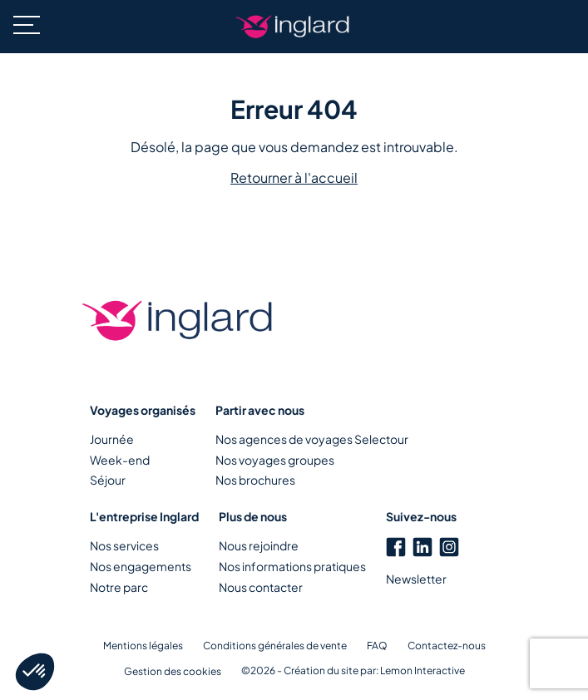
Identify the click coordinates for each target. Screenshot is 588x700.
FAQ (377, 646)
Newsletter (416, 579)
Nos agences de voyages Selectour (312, 439)
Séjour (108, 480)
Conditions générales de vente (275, 646)
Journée (112, 439)
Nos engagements (141, 566)
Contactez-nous (447, 646)
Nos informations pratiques (292, 566)
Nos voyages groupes (275, 460)
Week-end (120, 460)
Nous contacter (261, 587)
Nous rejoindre (259, 545)
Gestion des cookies (173, 671)
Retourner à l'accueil (294, 177)
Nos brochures (255, 480)
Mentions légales (143, 646)
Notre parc (119, 587)
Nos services (124, 545)
